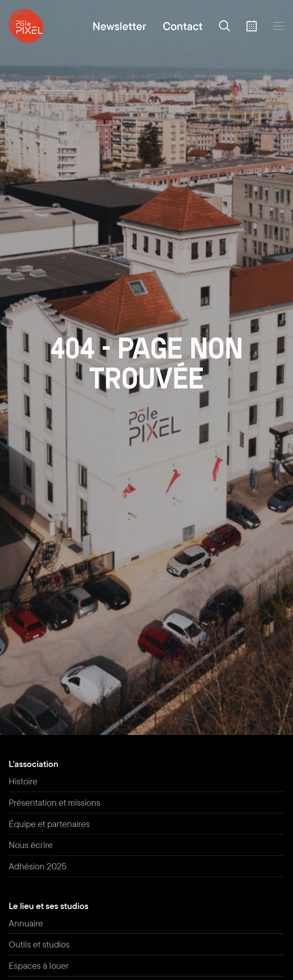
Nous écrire (31, 845)
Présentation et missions (54, 802)
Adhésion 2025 (38, 866)
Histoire (23, 781)
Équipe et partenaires (49, 824)
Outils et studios (39, 944)
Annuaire (26, 923)
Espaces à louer (39, 965)
